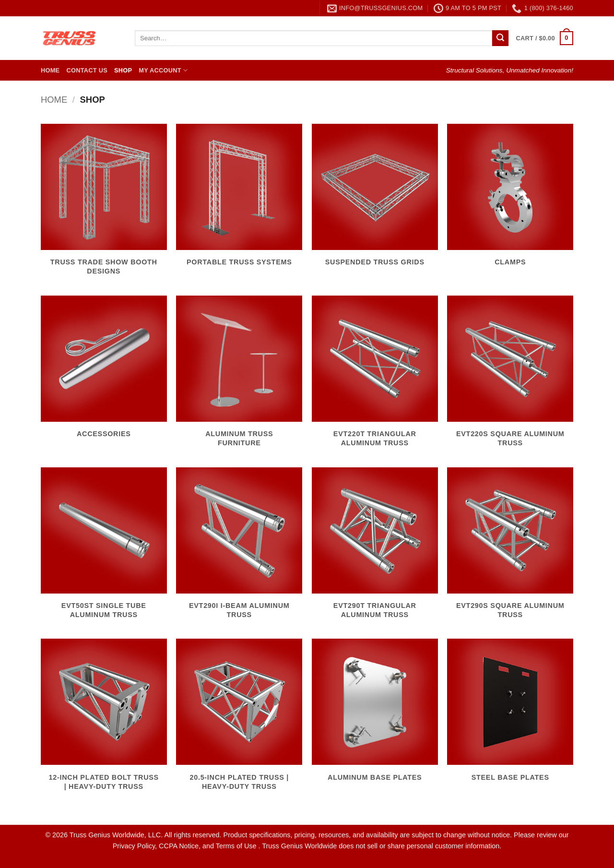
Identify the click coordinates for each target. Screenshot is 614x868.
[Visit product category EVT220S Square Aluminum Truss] (510, 377)
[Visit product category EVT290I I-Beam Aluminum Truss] (239, 548)
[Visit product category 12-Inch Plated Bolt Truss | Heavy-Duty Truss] (104, 720)
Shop (123, 70)
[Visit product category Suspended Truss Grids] (375, 201)
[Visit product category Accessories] (104, 372)
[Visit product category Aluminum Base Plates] (375, 715)
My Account (163, 70)
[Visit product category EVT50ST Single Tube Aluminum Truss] (104, 548)
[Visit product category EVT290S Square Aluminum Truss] (510, 548)
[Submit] (500, 38)
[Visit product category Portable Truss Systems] (239, 201)
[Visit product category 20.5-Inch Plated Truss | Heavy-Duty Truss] (239, 720)
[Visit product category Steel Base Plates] (510, 715)
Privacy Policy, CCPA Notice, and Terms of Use (186, 846)
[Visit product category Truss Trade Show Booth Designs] (104, 205)
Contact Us (87, 70)
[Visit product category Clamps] (510, 201)
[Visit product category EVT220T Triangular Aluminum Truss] (375, 377)
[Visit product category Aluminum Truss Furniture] (239, 377)
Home (50, 70)
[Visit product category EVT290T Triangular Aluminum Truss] (375, 548)
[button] (545, 38)
